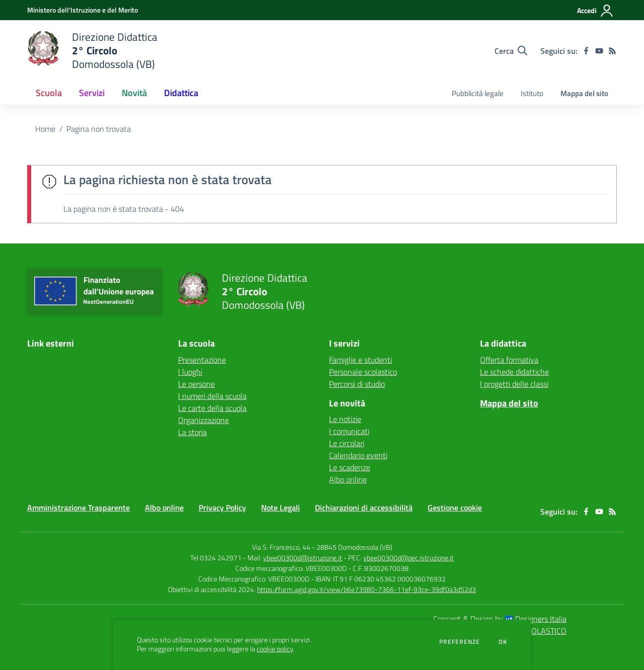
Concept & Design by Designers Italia (500, 619)
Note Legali (280, 508)
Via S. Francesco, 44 (281, 547)
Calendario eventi (358, 455)
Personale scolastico (363, 372)
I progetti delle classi (514, 384)
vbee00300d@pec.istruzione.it (409, 558)
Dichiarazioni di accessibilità (364, 508)
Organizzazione (204, 420)
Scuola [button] (49, 93)
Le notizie (345, 419)
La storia (192, 432)
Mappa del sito (584, 93)
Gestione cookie (455, 508)
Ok (503, 642)
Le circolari (347, 443)
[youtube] (599, 51)
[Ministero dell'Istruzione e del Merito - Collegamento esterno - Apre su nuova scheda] (83, 10)
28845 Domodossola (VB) (354, 547)
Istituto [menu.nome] (532, 93)
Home (45, 129)
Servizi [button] (92, 93)
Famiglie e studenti (360, 360)
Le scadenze (350, 467)
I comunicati (349, 431)
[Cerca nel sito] (511, 51)
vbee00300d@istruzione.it (303, 558)
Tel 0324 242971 (216, 558)
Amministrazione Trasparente (78, 508)
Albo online (348, 479)
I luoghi (190, 372)
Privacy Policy (222, 508)
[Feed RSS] (612, 51)
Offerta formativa (509, 360)
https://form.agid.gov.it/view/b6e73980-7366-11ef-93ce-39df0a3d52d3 (367, 589)
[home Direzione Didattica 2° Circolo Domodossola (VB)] (92, 51)
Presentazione (202, 360)
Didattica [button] (181, 93)
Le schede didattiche (514, 372)
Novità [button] (134, 93)
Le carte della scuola (212, 408)
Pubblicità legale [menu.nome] (478, 93)
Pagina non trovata (99, 129)
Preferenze (460, 642)
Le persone (196, 384)
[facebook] (586, 51)
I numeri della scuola (212, 396)
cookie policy (275, 649)
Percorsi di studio (357, 384)
